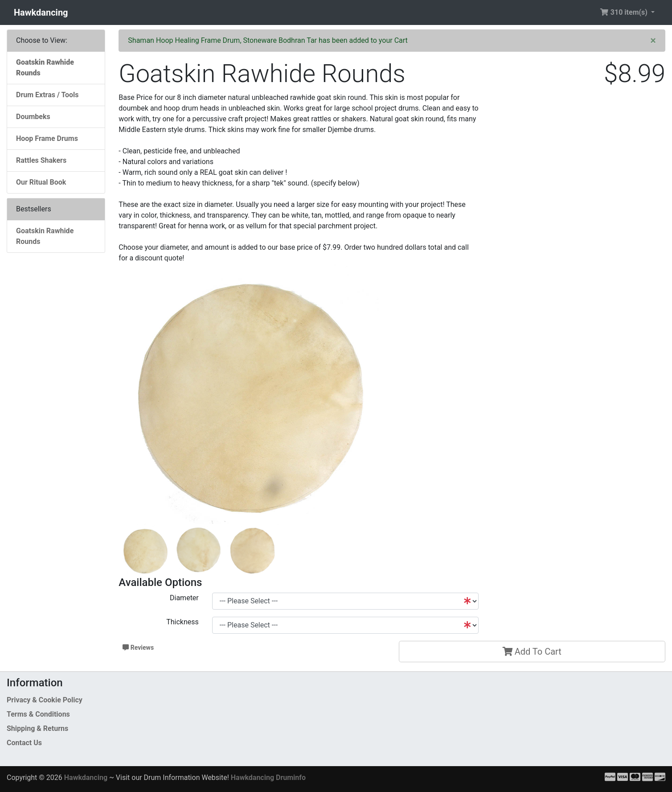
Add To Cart (532, 652)
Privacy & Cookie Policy (45, 700)
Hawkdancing (41, 12)
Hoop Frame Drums (47, 138)
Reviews (138, 648)
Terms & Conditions (38, 714)
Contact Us (24, 743)
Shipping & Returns (37, 728)
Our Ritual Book (41, 182)
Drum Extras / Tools (47, 95)
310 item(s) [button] (625, 12)
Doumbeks (33, 117)
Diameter (184, 598)
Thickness (182, 622)
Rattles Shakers (41, 160)
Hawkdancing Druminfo (268, 778)
